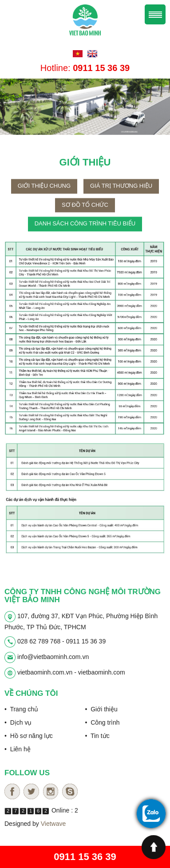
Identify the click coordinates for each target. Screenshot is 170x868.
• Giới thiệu (101, 709)
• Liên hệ (18, 749)
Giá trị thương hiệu (121, 195)
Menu (155, 14)
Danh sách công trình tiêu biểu (85, 233)
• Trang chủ (21, 709)
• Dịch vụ (18, 722)
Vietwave (53, 824)
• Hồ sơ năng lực (29, 736)
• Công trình (103, 722)
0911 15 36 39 (85, 857)
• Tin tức (97, 736)
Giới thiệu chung (44, 195)
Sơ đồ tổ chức (85, 215)
